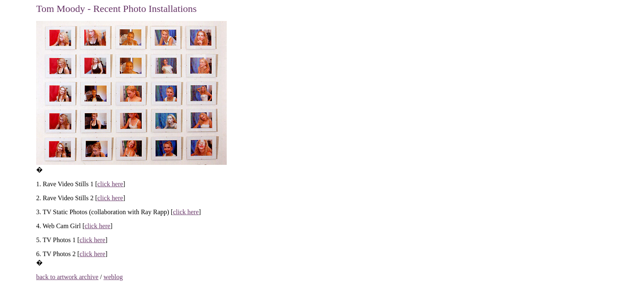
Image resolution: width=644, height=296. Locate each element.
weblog (113, 277)
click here (110, 184)
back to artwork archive (67, 277)
